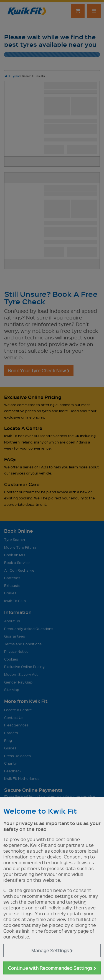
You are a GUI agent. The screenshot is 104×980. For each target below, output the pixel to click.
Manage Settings (52, 951)
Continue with (52, 968)
